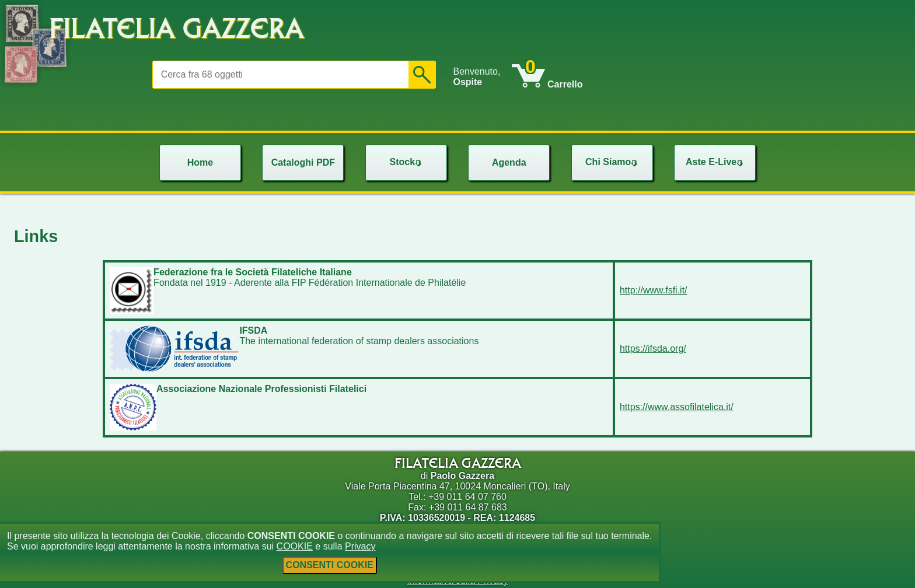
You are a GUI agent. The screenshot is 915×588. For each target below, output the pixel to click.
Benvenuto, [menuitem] (476, 77)
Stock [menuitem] (407, 162)
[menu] (482, 77)
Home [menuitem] (200, 162)
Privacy (360, 546)
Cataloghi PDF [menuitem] (303, 162)
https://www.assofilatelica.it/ (677, 407)
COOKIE (295, 546)
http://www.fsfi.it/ (654, 290)
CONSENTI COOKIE (330, 565)
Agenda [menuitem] (509, 162)
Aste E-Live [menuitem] (716, 162)
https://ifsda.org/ (653, 349)
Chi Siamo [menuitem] (613, 162)
